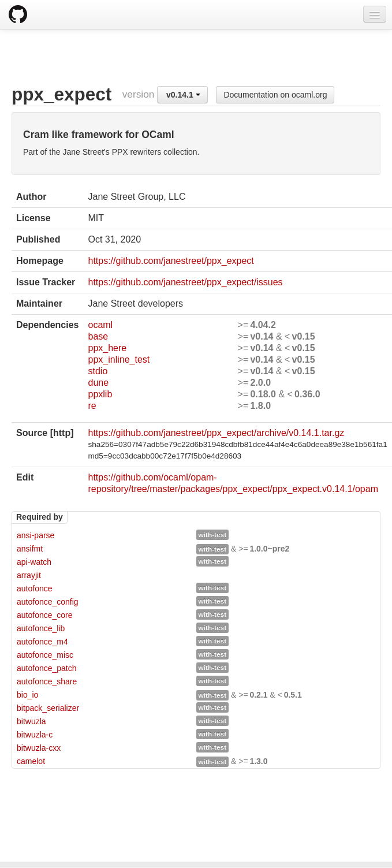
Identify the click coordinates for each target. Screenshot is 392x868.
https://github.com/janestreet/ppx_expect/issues (185, 282)
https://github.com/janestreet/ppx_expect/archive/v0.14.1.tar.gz (216, 433)
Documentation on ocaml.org (275, 95)
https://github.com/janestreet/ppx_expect (171, 261)
